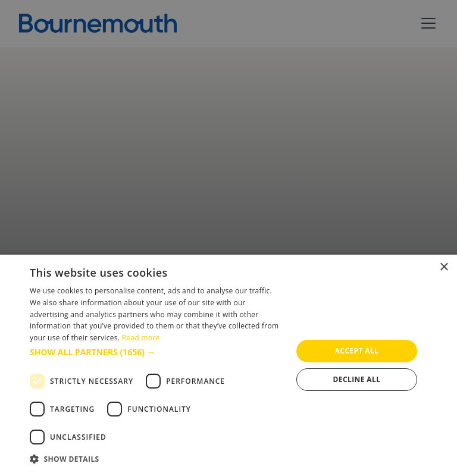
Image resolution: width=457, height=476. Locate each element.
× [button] (444, 267)
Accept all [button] (357, 351)
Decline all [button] (357, 379)
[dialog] (228, 365)
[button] (157, 352)
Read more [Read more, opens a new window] (141, 338)
